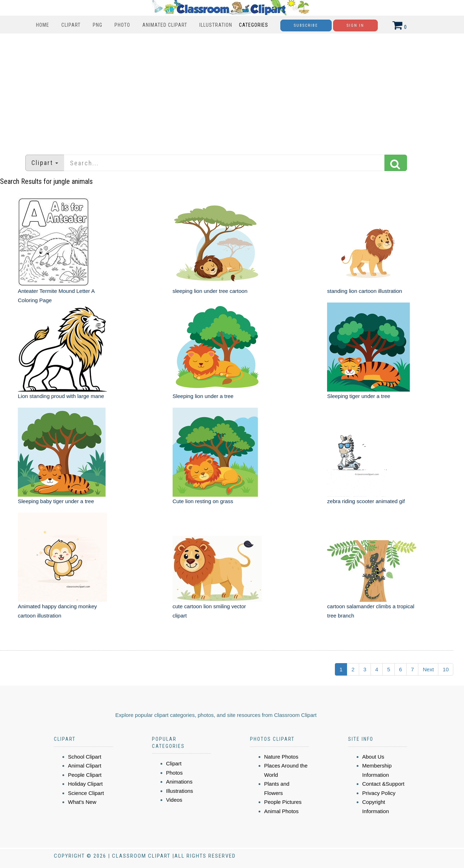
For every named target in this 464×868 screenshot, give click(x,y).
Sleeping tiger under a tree (359, 396)
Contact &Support (383, 784)
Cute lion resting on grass (203, 501)
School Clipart (85, 757)
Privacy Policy (379, 793)
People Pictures (283, 802)
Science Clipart (86, 793)
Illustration (216, 25)
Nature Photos (281, 757)
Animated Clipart (165, 25)
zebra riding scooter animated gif (366, 501)
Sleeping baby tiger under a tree (56, 501)
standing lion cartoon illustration (364, 291)
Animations (179, 782)
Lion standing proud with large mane (61, 396)
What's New (82, 802)
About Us (373, 757)
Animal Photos (282, 811)
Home (43, 25)
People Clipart (85, 775)
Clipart (71, 25)
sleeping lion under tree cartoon (210, 291)
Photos (175, 773)
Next (428, 669)
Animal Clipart (85, 766)
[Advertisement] (232, 91)
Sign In (355, 25)
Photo (122, 25)
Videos (174, 800)
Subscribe (306, 25)
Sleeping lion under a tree (203, 396)
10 (446, 669)
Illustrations (180, 791)
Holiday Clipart (86, 784)
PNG (98, 25)
